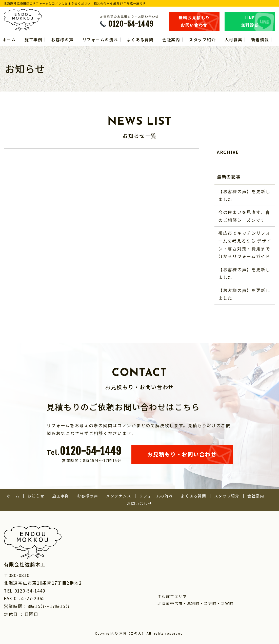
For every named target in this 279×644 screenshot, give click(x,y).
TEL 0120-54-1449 (25, 591)
